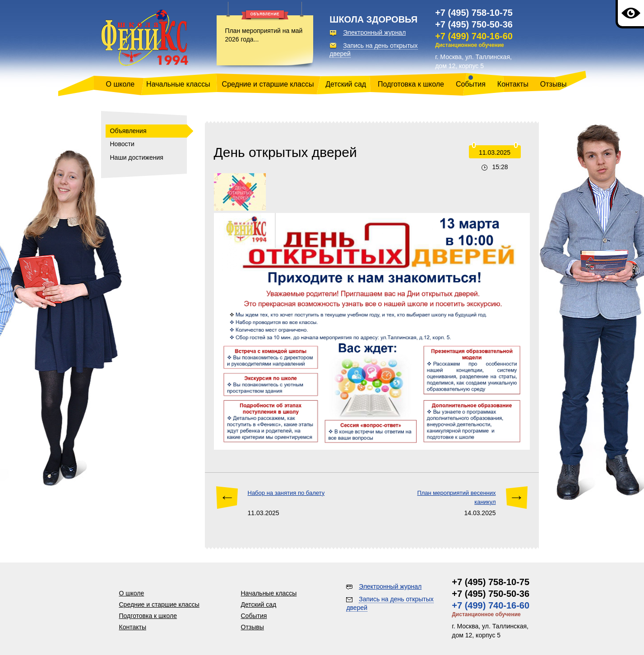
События (471, 84)
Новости (122, 144)
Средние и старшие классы (268, 84)
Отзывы (554, 84)
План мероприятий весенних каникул (456, 497)
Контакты (513, 84)
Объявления (128, 131)
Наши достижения (137, 157)
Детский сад (346, 84)
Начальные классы (178, 84)
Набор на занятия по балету (286, 493)
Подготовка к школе (411, 84)
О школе (120, 84)
